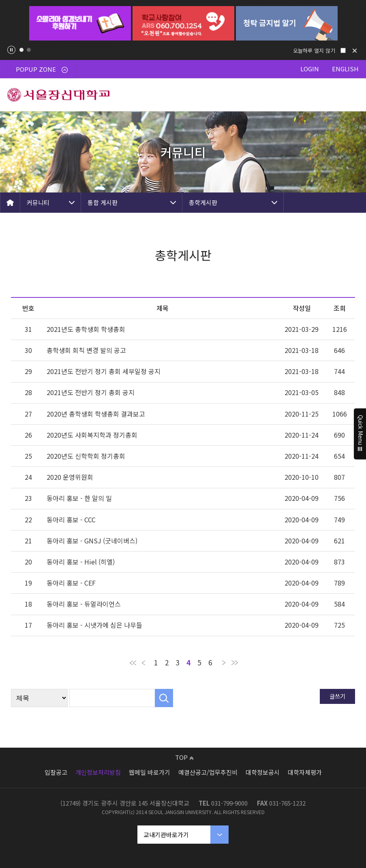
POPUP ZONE (42, 69)
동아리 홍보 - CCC (71, 520)
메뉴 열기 (350, 95)
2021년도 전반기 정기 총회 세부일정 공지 (104, 371)
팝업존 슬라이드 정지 (11, 50)
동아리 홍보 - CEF (71, 583)
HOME (10, 203)
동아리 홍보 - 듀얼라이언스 (84, 604)
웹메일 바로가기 (150, 772)
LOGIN (310, 69)
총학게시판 (203, 202)
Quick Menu (360, 434)
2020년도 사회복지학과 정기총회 (92, 435)
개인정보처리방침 (98, 772)
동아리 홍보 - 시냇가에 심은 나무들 (94, 625)
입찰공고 (56, 772)
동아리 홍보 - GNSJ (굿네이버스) (92, 541)
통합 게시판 (103, 202)
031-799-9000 (229, 803)
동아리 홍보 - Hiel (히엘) (81, 562)
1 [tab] (21, 50)
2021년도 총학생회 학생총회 (86, 329)
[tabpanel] (80, 23)
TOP (184, 757)
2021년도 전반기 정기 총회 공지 (91, 392)
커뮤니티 (38, 202)
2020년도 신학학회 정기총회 (86, 456)
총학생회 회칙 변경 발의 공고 (86, 350)
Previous (14, 24)
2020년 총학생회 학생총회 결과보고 (96, 414)
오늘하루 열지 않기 (314, 50)
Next (352, 24)
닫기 (355, 51)
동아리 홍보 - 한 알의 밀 (79, 498)
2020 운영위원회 (70, 477)
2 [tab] (29, 50)
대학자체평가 (305, 772)
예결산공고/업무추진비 (208, 772)
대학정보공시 (263, 772)
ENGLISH (345, 69)
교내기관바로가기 (166, 835)
